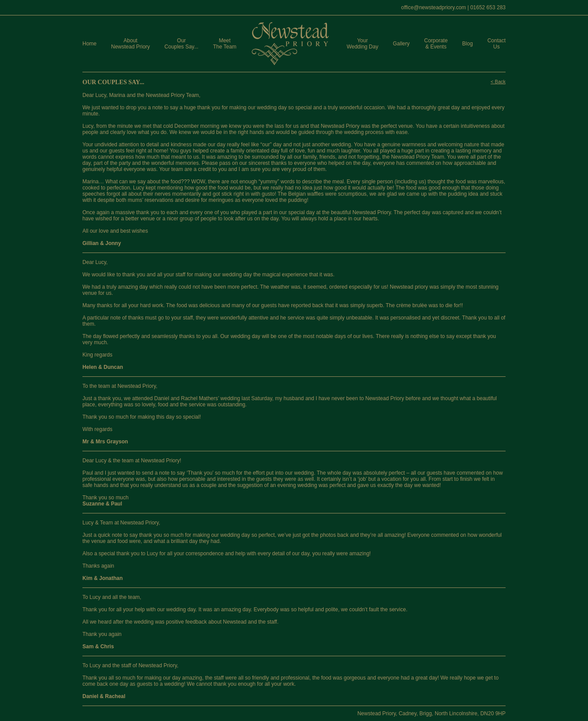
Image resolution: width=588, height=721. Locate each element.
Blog (468, 44)
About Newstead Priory (130, 44)
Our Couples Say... (181, 44)
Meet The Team (225, 44)
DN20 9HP (493, 714)
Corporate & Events (436, 44)
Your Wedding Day (362, 44)
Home (89, 44)
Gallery (401, 44)
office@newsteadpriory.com (434, 7)
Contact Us (497, 44)
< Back (498, 82)
